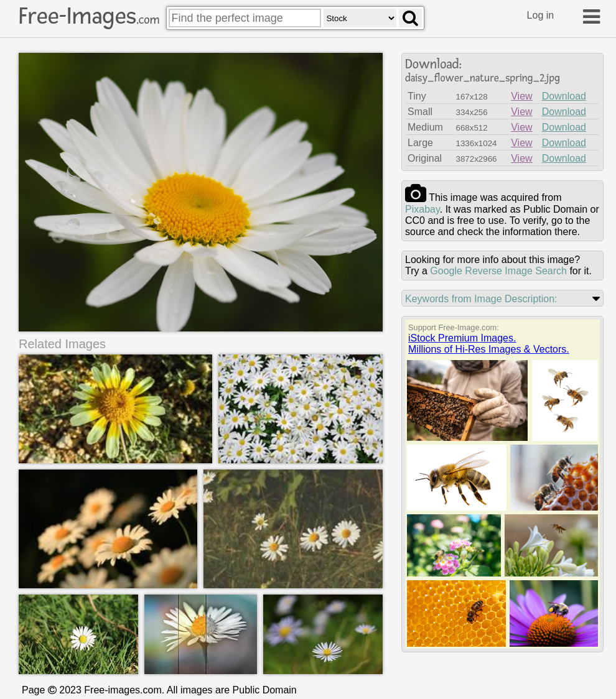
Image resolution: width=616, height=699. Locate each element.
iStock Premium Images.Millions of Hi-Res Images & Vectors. (489, 344)
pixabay (422, 209)
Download (564, 96)
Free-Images (89, 16)
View (521, 96)
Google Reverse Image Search (498, 271)
